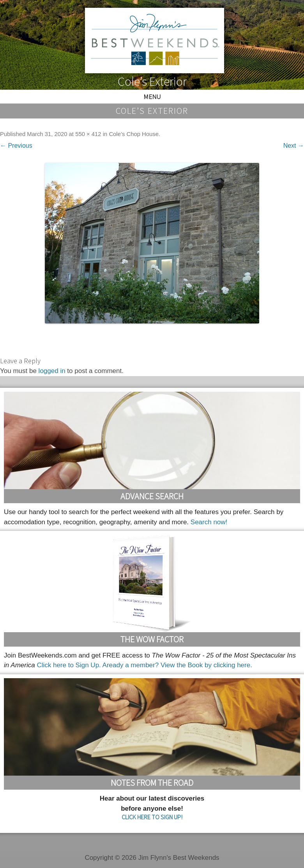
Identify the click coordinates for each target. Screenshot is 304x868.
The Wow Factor (152, 639)
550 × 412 (88, 134)
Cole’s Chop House (134, 134)
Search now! (209, 522)
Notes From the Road (152, 783)
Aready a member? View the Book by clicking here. (177, 665)
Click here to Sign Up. (69, 665)
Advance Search (152, 496)
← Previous (16, 146)
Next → (294, 146)
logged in (52, 371)
